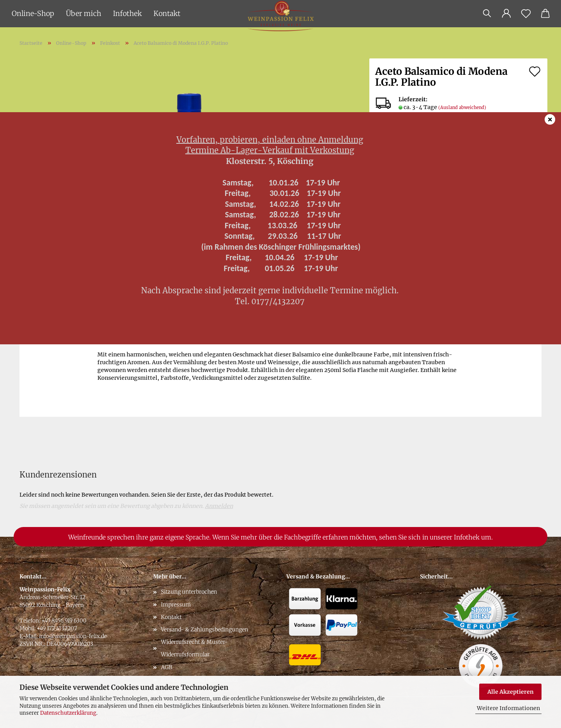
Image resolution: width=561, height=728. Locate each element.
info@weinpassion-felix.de (73, 636)
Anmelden (219, 506)
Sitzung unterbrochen (189, 592)
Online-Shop (33, 13)
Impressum (176, 605)
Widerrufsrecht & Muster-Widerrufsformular (194, 648)
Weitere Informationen (508, 708)
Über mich (84, 13)
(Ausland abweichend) (462, 108)
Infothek (127, 13)
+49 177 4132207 (57, 628)
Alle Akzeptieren (511, 692)
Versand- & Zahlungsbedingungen (205, 629)
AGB (167, 667)
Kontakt (167, 13)
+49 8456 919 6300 (64, 620)
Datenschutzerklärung (68, 713)
